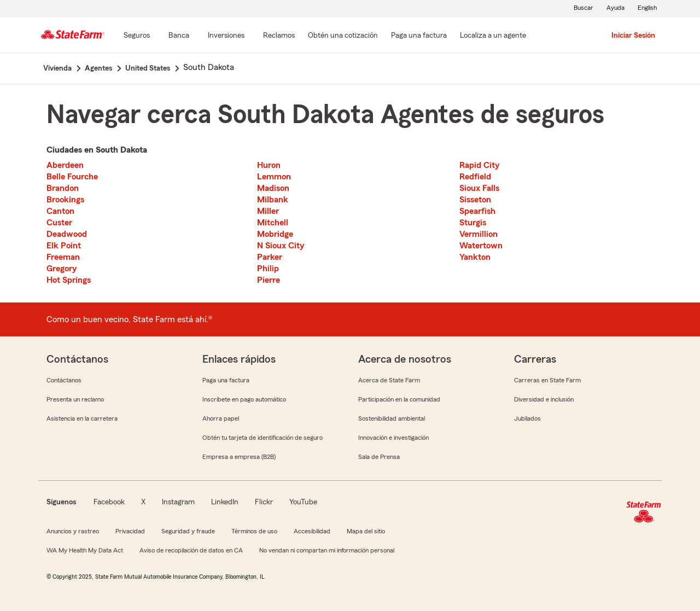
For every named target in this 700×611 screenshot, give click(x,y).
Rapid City (479, 165)
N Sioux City (281, 246)
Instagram (178, 502)
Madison (273, 188)
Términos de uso (254, 531)
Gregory (62, 269)
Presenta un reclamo (75, 399)
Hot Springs (69, 280)
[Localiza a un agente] (493, 36)
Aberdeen (65, 165)
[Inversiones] (226, 36)
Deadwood (67, 234)
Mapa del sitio (366, 531)
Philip (268, 269)
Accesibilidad (312, 531)
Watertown (481, 246)
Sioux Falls (479, 188)
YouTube (303, 502)
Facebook (109, 502)
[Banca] (179, 36)
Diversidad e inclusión (544, 399)
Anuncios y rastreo (73, 531)
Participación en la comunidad (399, 399)
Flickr (264, 502)
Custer (59, 223)
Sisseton (475, 200)
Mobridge (275, 234)
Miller (268, 211)
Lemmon (274, 177)
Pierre (269, 280)
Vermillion (479, 234)
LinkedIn (225, 502)
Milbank (273, 200)
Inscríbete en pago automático (244, 399)
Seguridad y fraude (188, 531)
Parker (270, 257)
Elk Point (64, 246)
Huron (269, 165)
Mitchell (273, 223)
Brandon (63, 188)
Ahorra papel (221, 418)
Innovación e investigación (393, 438)
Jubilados (527, 418)
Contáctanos (64, 380)
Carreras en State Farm (547, 380)
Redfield (475, 177)
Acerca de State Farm (389, 380)
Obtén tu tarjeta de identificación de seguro (262, 438)
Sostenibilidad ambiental (392, 418)
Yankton (475, 257)
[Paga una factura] (419, 36)
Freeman (63, 257)
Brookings (65, 200)
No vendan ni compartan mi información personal (327, 550)
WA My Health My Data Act (85, 550)
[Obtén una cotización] (343, 36)
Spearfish (477, 211)
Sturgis (473, 223)
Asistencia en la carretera (82, 418)
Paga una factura (226, 380)
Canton (60, 211)
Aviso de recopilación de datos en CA (191, 550)
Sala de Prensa (379, 457)
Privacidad (130, 531)
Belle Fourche (72, 177)
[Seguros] (137, 36)
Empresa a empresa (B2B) (239, 457)
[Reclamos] (279, 36)
